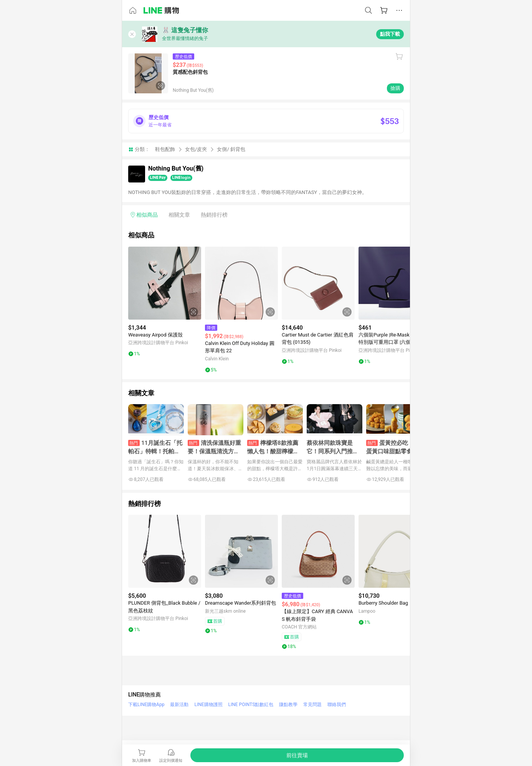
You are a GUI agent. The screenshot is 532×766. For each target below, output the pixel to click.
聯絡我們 (337, 705)
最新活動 (179, 705)
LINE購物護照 (208, 705)
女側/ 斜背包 (231, 149)
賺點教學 (288, 705)
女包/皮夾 (196, 149)
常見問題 (312, 705)
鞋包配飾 (165, 149)
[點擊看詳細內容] (165, 283)
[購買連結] (297, 755)
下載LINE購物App (146, 705)
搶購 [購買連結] (395, 88)
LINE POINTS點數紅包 (251, 705)
